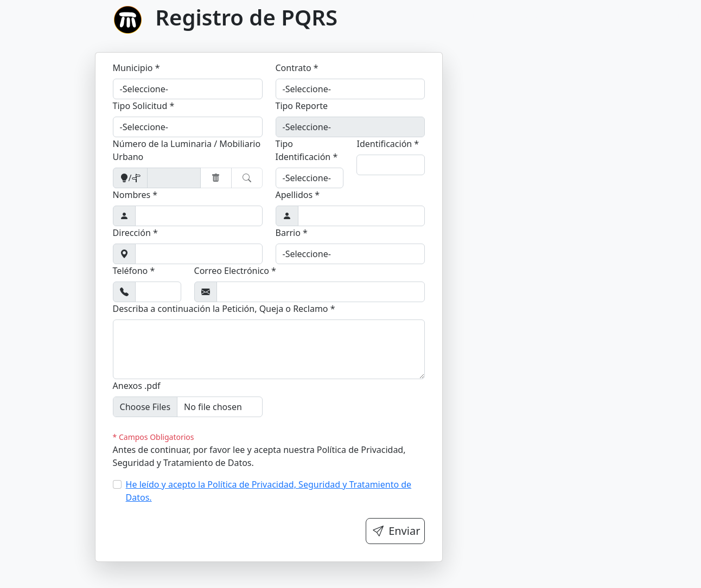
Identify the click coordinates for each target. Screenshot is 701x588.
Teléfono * (134, 271)
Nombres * (135, 195)
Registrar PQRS (549, 15)
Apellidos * (298, 195)
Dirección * (135, 233)
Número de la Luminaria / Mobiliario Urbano (187, 150)
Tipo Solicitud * (144, 106)
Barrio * (292, 233)
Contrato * (297, 68)
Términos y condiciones (645, 15)
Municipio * (136, 68)
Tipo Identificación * (307, 150)
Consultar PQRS (469, 15)
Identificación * (388, 144)
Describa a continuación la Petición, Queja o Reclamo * (224, 309)
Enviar (396, 531)
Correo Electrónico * (235, 271)
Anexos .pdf (137, 386)
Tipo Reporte (302, 106)
